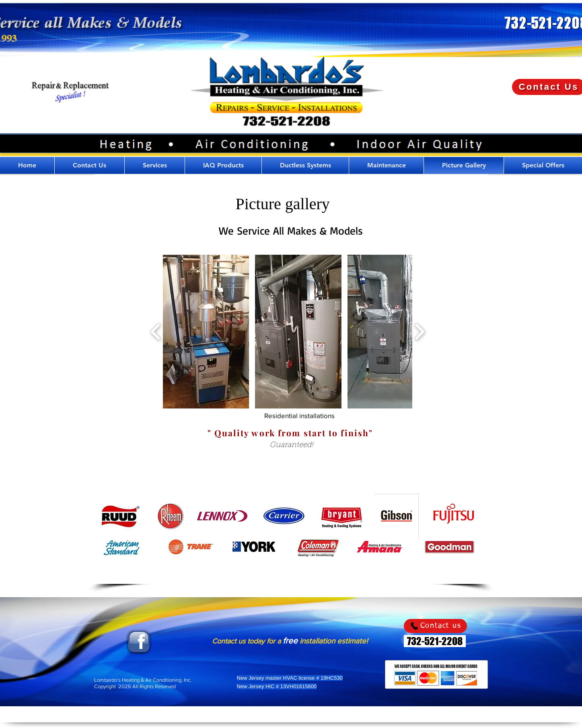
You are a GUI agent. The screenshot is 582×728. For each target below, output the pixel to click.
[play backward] (156, 331)
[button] (155, 165)
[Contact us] (435, 626)
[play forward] (419, 331)
